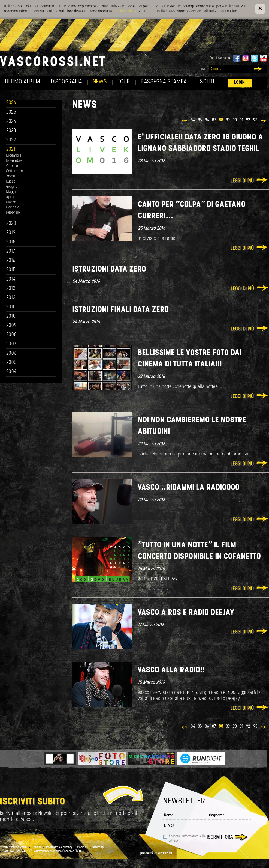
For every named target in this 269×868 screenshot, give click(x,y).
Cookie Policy (126, 11)
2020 (11, 224)
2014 (11, 279)
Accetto (187, 839)
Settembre (15, 171)
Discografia (67, 82)
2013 (11, 289)
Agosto (12, 176)
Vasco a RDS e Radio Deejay (186, 613)
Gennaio (13, 208)
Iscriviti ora (220, 837)
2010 (11, 316)
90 (235, 120)
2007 (11, 344)
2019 (11, 233)
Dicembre (14, 156)
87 (214, 120)
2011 (10, 307)
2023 (11, 131)
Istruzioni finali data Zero (121, 310)
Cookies (83, 848)
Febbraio (13, 213)
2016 (11, 261)
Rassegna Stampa (164, 82)
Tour (124, 82)
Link (203, 69)
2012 (11, 298)
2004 (11, 372)
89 (228, 120)
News (100, 82)
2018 (11, 242)
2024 (11, 122)
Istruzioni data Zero (109, 269)
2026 (11, 103)
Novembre (14, 161)
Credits (37, 848)
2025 (11, 112)
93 (255, 120)
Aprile (11, 197)
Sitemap (98, 848)
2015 (11, 270)
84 (193, 120)
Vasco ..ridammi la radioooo (189, 488)
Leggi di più (242, 181)
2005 (11, 363)
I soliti (206, 82)
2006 (11, 354)
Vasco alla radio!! (171, 670)
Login (240, 83)
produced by (156, 853)
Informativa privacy (59, 848)
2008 (12, 335)
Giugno (12, 187)
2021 (11, 149)
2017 (11, 251)
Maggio (12, 192)
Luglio (11, 182)
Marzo (11, 202)
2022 (11, 140)
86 (207, 120)
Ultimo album (23, 82)
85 (200, 120)
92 (248, 120)
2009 (11, 326)
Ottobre (12, 166)
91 (242, 120)
